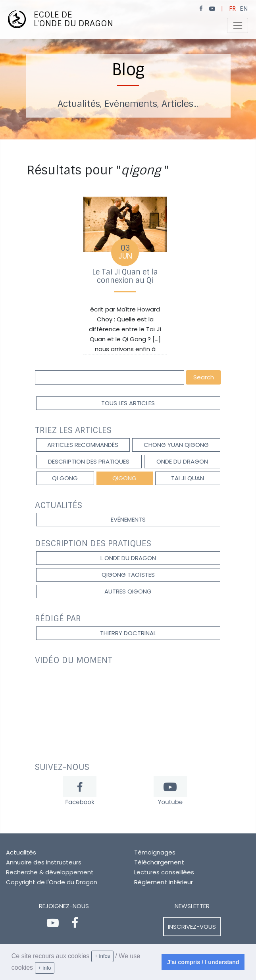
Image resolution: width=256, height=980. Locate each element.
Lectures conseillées (164, 872)
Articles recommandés (83, 445)
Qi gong (65, 478)
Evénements (128, 519)
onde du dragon (182, 461)
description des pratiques (89, 461)
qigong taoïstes (128, 575)
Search (204, 377)
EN (244, 9)
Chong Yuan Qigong (176, 445)
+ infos (102, 956)
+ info (44, 968)
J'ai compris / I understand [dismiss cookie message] (203, 962)
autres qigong (128, 591)
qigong (124, 478)
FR (232, 9)
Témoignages (155, 852)
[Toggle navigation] (238, 25)
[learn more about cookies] (57, 968)
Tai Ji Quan (188, 478)
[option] (128, 70)
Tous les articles (128, 403)
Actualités (21, 852)
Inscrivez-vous (192, 927)
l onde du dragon (128, 558)
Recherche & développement (50, 872)
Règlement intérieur (164, 882)
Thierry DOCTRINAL (128, 633)
